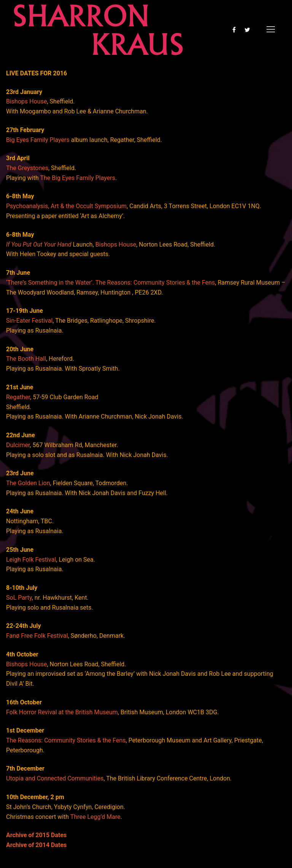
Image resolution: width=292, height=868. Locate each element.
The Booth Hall (26, 359)
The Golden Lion (28, 483)
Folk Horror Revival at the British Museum (62, 712)
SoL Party (19, 598)
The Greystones (27, 168)
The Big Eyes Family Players (78, 178)
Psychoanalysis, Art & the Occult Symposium (66, 206)
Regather (18, 397)
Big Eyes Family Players (38, 140)
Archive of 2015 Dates (36, 835)
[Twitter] (247, 29)
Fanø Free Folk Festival (37, 636)
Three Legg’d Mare (95, 817)
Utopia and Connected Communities (55, 778)
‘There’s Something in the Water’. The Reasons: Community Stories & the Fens (110, 283)
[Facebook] (234, 29)
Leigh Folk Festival (31, 560)
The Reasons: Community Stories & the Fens (66, 740)
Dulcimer (18, 445)
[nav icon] (271, 30)
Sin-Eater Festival (29, 321)
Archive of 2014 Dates (36, 845)
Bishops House (26, 101)
